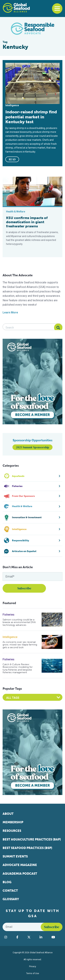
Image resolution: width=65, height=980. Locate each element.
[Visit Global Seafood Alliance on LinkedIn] (44, 937)
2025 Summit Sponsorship (32, 447)
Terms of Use (33, 973)
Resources (12, 831)
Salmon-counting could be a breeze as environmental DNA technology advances (19, 622)
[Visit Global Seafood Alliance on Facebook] (20, 937)
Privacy (33, 966)
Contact (10, 891)
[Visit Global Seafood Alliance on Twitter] (32, 937)
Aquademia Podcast (20, 874)
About (8, 814)
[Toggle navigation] (57, 9)
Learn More (10, 312)
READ (12, 159)
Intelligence (10, 637)
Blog (7, 882)
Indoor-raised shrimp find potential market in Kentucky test (31, 117)
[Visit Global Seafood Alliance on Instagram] (9, 937)
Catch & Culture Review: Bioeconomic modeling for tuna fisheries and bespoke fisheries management (18, 668)
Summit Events (15, 856)
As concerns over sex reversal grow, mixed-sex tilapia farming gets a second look (20, 645)
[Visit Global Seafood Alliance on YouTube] (56, 937)
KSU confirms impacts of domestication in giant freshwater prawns (27, 222)
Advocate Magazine (20, 865)
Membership (13, 822)
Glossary (11, 899)
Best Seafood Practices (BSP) (27, 848)
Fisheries (8, 615)
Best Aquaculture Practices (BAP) (32, 839)
